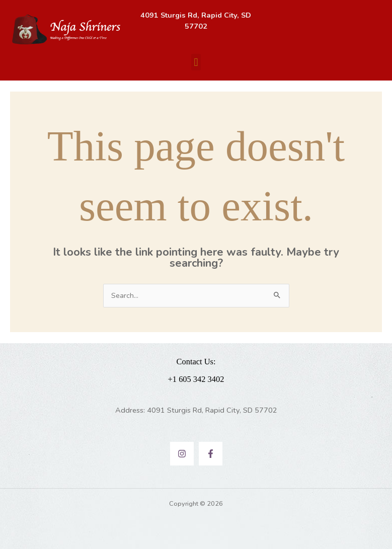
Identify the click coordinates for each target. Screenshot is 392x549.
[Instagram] (182, 454)
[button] (196, 62)
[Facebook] (211, 454)
